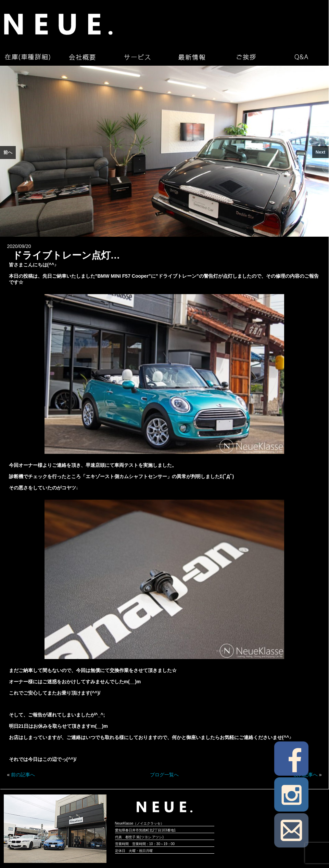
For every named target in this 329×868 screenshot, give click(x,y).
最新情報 (192, 57)
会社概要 (82, 57)
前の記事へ (23, 775)
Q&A (301, 57)
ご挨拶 (246, 57)
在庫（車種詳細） (27, 57)
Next (320, 152)
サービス (137, 57)
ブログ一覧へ (164, 775)
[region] (164, 151)
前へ (8, 152)
